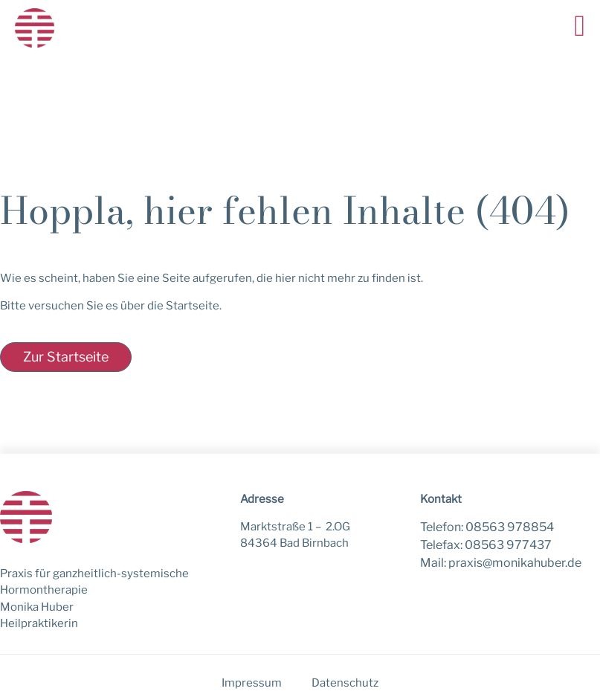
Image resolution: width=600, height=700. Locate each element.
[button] (580, 26)
